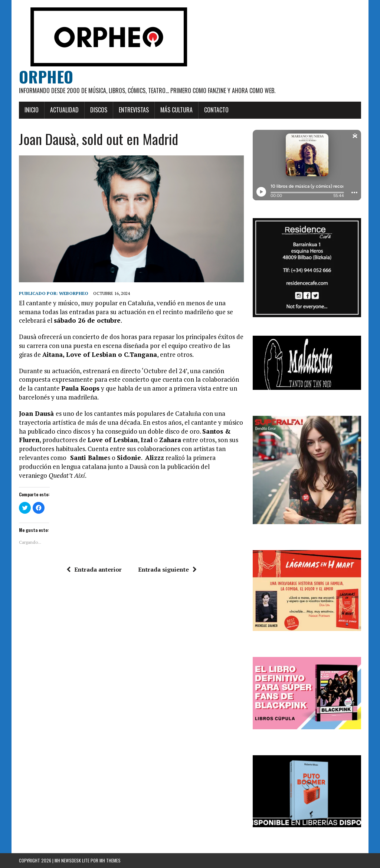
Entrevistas (134, 110)
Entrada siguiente (167, 569)
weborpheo (74, 293)
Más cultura (176, 110)
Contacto (216, 110)
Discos (99, 110)
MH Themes (110, 860)
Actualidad (64, 110)
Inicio (32, 110)
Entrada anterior (94, 569)
